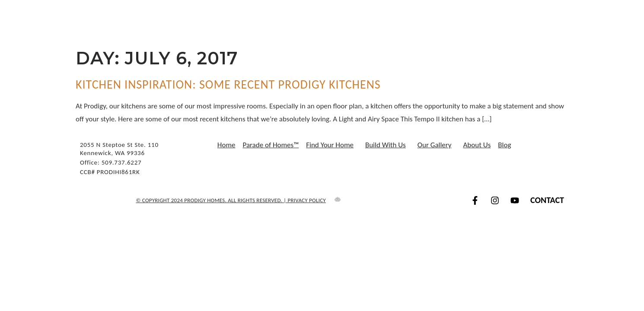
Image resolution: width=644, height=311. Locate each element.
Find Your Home (332, 145)
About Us (477, 145)
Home (226, 145)
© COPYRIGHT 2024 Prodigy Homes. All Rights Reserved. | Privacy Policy (231, 200)
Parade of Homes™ (271, 145)
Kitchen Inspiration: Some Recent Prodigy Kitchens (228, 84)
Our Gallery (437, 145)
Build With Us (388, 145)
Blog (504, 145)
